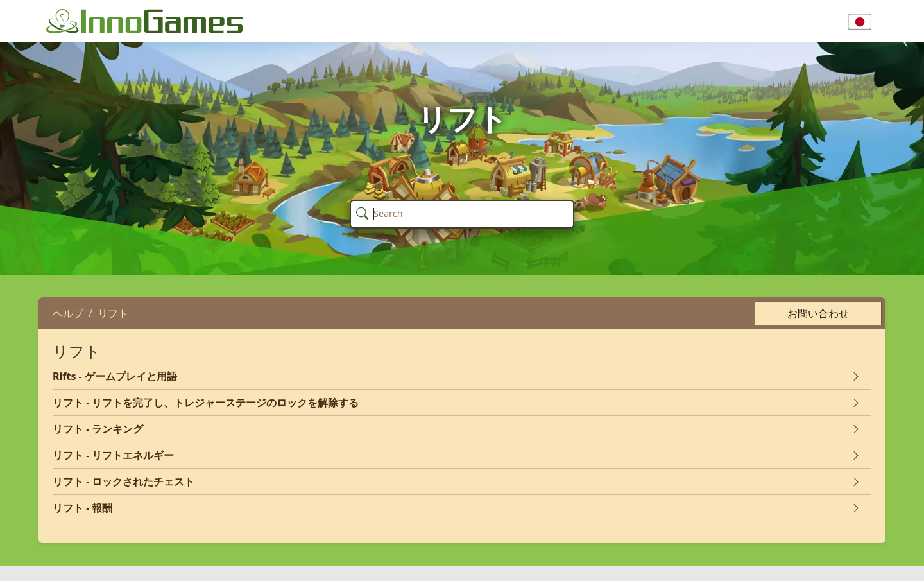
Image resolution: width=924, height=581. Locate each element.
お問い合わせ (818, 313)
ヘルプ (68, 313)
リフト (113, 313)
